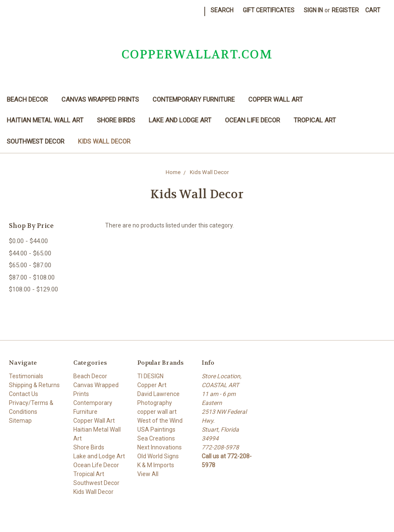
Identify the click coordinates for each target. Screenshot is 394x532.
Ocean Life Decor (252, 120)
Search (222, 10)
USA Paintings (156, 429)
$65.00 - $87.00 (30, 265)
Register (345, 10)
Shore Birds (116, 120)
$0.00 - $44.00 (28, 241)
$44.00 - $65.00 (30, 253)
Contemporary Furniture (194, 100)
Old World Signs (158, 456)
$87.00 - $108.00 (32, 277)
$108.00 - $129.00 (33, 289)
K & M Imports (156, 465)
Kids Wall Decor (104, 141)
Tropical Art (315, 120)
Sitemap (20, 421)
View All (148, 474)
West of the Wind (160, 421)
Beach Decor (27, 100)
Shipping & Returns (34, 385)
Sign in (313, 10)
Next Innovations (160, 447)
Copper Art (152, 385)
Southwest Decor (36, 141)
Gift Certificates (269, 10)
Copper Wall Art (276, 100)
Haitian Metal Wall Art (45, 120)
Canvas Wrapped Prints (100, 100)
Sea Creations (156, 438)
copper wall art (157, 412)
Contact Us (24, 394)
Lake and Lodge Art (180, 120)
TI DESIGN (150, 376)
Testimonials (26, 376)
